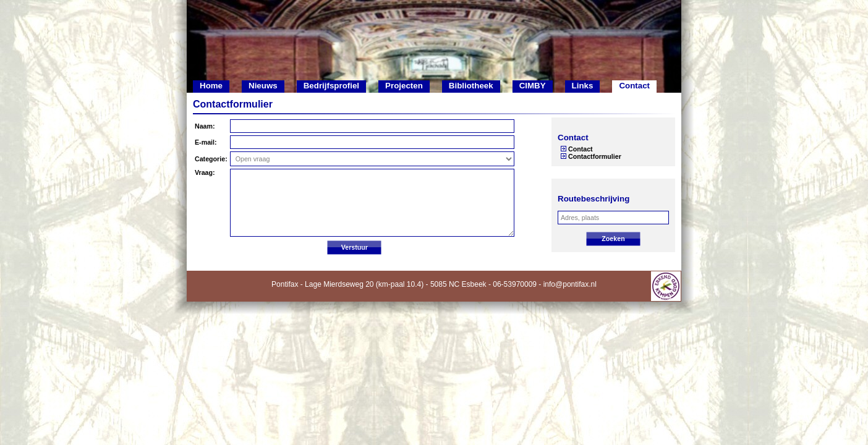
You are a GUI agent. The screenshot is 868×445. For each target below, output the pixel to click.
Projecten (404, 86)
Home (211, 86)
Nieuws (263, 86)
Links (583, 86)
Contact (634, 86)
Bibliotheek (471, 86)
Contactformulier (595, 156)
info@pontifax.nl (570, 284)
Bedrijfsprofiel (331, 86)
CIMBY (533, 86)
